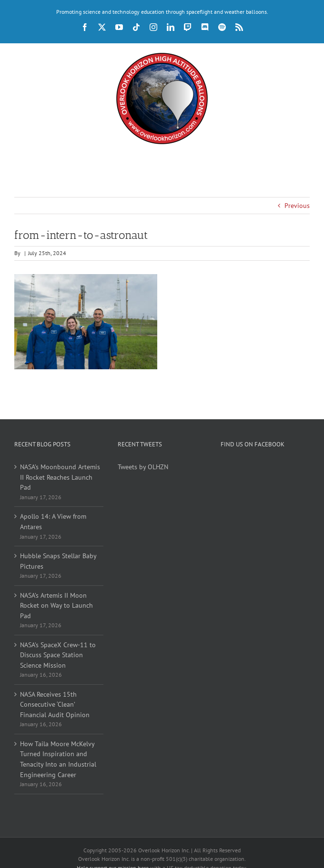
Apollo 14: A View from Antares (53, 522)
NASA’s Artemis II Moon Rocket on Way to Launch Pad (56, 606)
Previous (297, 206)
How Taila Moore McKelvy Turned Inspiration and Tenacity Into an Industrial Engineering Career (58, 759)
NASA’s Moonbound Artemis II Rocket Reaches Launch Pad (59, 477)
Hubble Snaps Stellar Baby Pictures (58, 561)
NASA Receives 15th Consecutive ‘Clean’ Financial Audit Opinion (55, 705)
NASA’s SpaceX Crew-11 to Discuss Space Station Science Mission (58, 655)
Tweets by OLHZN (143, 467)
